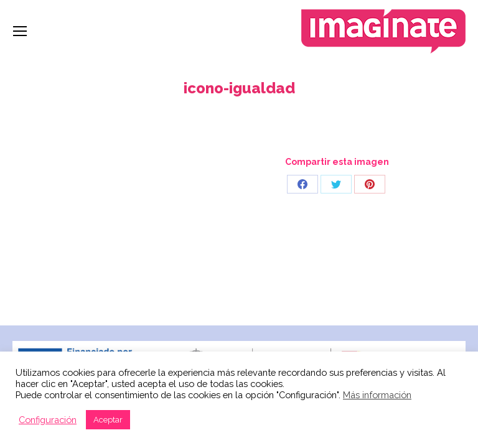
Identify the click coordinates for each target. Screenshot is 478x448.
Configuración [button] (48, 420)
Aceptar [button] (108, 420)
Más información (377, 395)
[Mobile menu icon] (20, 31)
